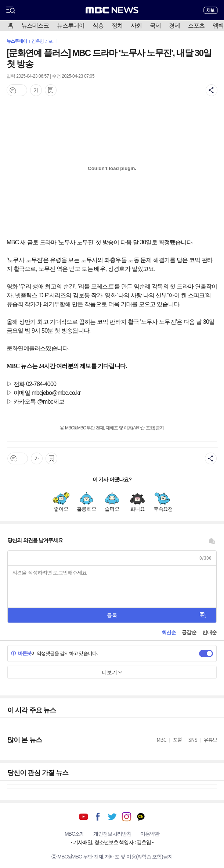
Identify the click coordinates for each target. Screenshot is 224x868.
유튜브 (84, 817)
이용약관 (150, 834)
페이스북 (98, 817)
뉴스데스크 (35, 26)
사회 (136, 26)
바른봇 (21, 653)
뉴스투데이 (71, 26)
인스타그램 (127, 817)
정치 (117, 26)
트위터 (112, 817)
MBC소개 (75, 834)
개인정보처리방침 (112, 834)
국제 (155, 26)
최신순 (169, 633)
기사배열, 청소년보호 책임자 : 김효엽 (112, 842)
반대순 (209, 632)
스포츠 (196, 26)
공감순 (189, 632)
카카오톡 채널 (141, 817)
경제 (174, 26)
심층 (98, 26)
